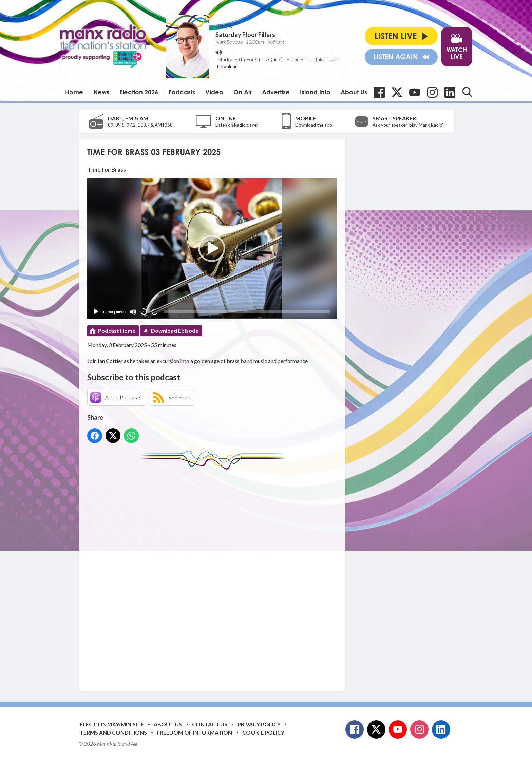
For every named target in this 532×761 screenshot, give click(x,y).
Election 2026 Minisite (112, 724)
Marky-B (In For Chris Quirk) (250, 59)
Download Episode (175, 331)
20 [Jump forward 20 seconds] (155, 312)
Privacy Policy (259, 724)
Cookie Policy (263, 732)
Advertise (276, 92)
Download (227, 66)
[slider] (247, 312)
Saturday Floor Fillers (245, 35)
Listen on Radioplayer (237, 125)
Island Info (315, 92)
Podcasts (182, 92)
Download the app (314, 125)
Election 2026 (139, 92)
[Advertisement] (214, 575)
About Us (354, 92)
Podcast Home (117, 331)
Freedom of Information (194, 732)
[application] (212, 248)
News (101, 92)
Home (74, 92)
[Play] (96, 312)
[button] (212, 248)
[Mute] (133, 312)
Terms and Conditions (113, 732)
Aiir (134, 744)
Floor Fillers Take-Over (313, 59)
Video (214, 92)
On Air (243, 92)
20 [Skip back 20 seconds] (144, 312)
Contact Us (210, 724)
